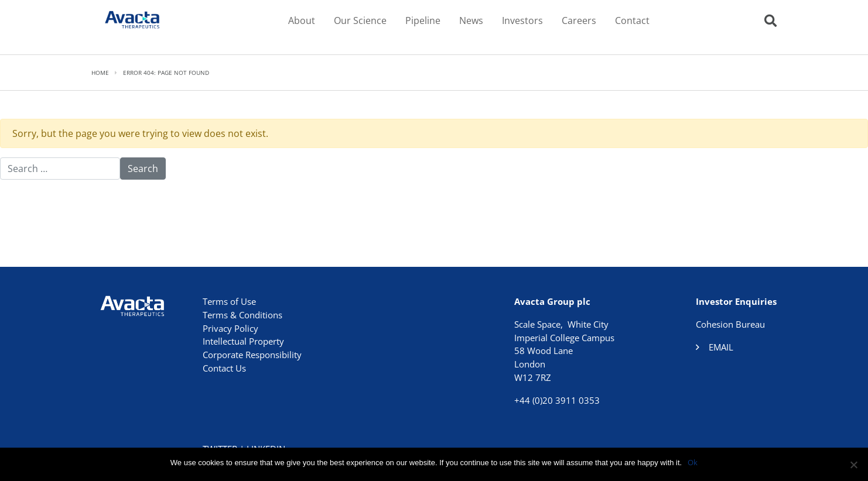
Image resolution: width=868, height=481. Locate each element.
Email (721, 347)
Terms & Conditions (242, 315)
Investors (522, 20)
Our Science (360, 20)
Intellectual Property (243, 341)
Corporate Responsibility (252, 355)
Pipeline (423, 20)
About (302, 20)
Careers (579, 20)
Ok (693, 462)
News (471, 20)
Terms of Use (229, 301)
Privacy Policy (230, 328)
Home (100, 73)
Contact (632, 20)
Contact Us (224, 368)
